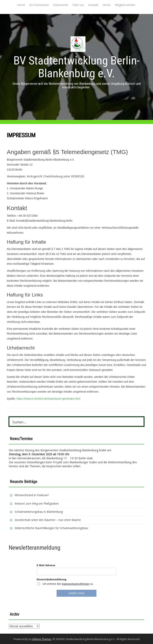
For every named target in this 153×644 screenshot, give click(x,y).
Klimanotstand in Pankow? (32, 495)
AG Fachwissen (39, 5)
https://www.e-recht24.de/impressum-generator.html (48, 399)
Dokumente (61, 5)
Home (21, 5)
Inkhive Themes (42, 639)
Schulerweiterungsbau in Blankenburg (39, 512)
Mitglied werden (125, 5)
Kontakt (93, 5)
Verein (107, 5)
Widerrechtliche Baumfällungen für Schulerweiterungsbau (51, 528)
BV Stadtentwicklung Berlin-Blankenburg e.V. (77, 67)
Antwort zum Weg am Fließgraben (37, 503)
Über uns (78, 5)
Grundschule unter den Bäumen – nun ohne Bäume (48, 520)
